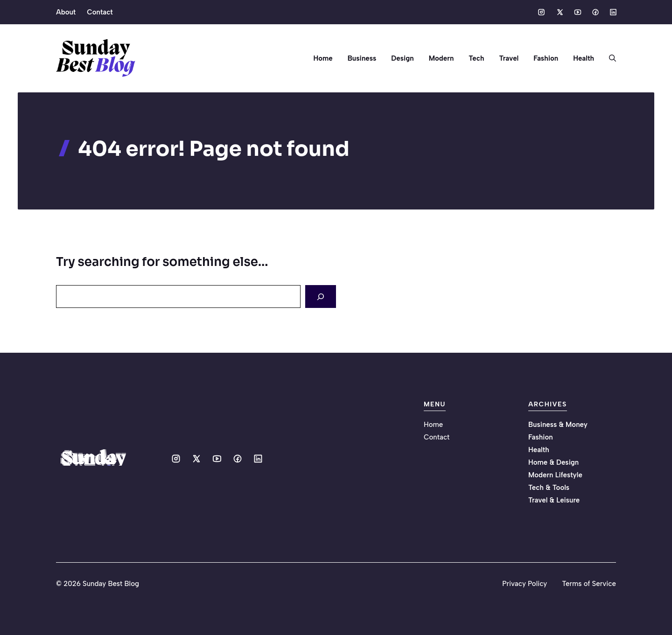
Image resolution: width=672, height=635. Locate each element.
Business (362, 58)
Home (323, 58)
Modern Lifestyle (555, 475)
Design (402, 58)
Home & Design (553, 462)
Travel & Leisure (554, 500)
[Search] (321, 297)
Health (584, 58)
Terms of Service (589, 584)
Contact (100, 12)
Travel (509, 58)
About (66, 12)
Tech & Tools (549, 488)
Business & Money (558, 425)
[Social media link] (541, 12)
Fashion (546, 58)
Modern (441, 58)
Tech (476, 58)
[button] (609, 58)
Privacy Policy (525, 584)
